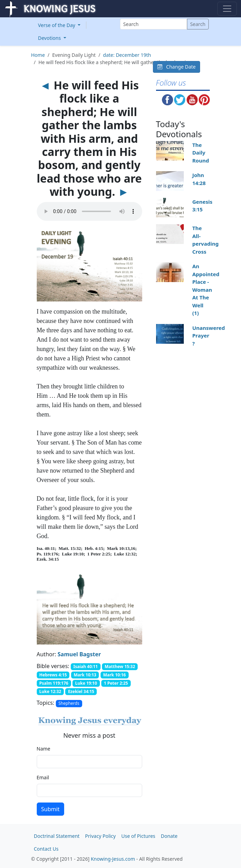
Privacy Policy (100, 836)
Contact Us (46, 849)
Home (38, 55)
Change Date (177, 67)
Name (44, 749)
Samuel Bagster (79, 654)
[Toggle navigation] (227, 9)
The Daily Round (200, 153)
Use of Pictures (138, 836)
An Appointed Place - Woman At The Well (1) (206, 290)
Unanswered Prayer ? (208, 336)
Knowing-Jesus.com (113, 859)
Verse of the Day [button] (57, 25)
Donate (169, 836)
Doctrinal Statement (57, 836)
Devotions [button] (50, 38)
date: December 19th (127, 55)
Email (43, 777)
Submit (50, 809)
